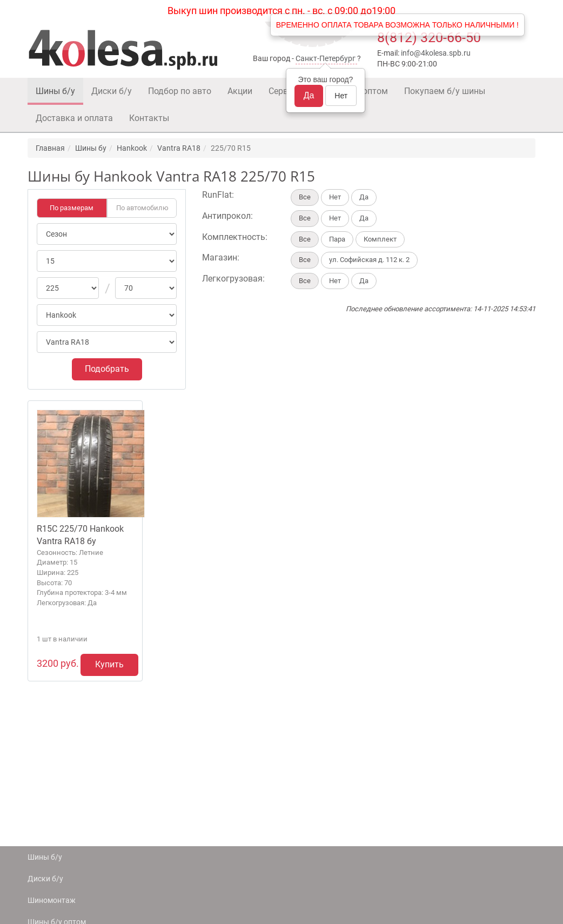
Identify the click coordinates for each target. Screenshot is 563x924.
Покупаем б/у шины (445, 91)
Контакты (149, 118)
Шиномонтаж (52, 900)
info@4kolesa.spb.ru (436, 53)
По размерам (72, 208)
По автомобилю (142, 208)
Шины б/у (55, 91)
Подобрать (107, 369)
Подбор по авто (180, 91)
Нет (341, 96)
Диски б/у (112, 91)
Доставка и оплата (74, 118)
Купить (109, 664)
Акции (240, 91)
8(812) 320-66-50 (429, 38)
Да (309, 95)
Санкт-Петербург (326, 58)
